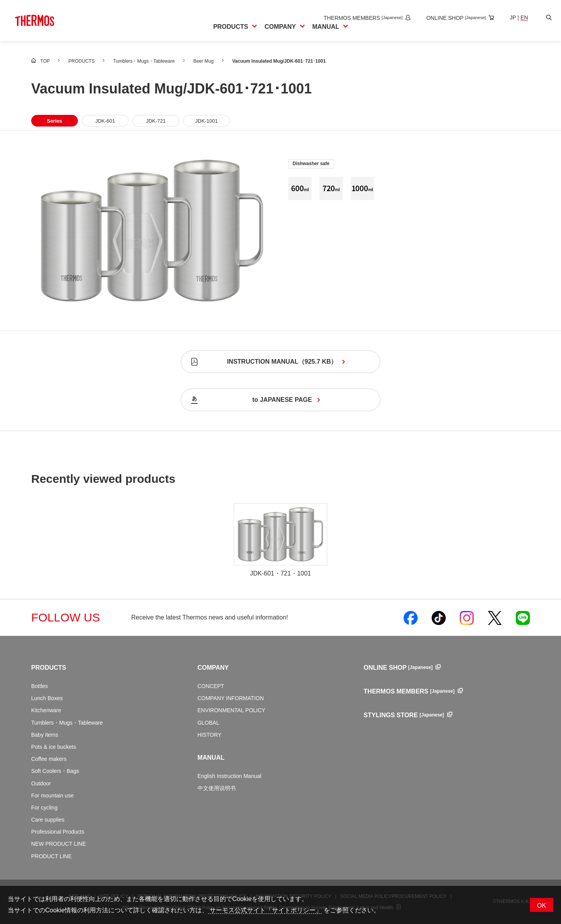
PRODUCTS (49, 668)
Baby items (45, 735)
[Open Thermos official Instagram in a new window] (467, 618)
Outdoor (41, 783)
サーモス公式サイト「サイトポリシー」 (265, 910)
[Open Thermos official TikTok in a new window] (439, 618)
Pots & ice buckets (54, 747)
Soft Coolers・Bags (55, 771)
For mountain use (52, 796)
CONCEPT (211, 686)
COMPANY (213, 668)
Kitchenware (46, 710)
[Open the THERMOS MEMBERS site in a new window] (361, 18)
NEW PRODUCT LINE (59, 844)
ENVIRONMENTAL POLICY (231, 710)
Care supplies (48, 820)
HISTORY (210, 735)
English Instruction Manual (229, 776)
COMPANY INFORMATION (231, 698)
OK (541, 906)
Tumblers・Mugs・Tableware (67, 723)
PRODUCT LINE (51, 856)
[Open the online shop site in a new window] (454, 18)
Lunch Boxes (47, 698)
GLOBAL (208, 723)
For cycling (44, 808)
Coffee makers (49, 759)
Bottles (40, 686)
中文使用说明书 (217, 788)
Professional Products (58, 832)
